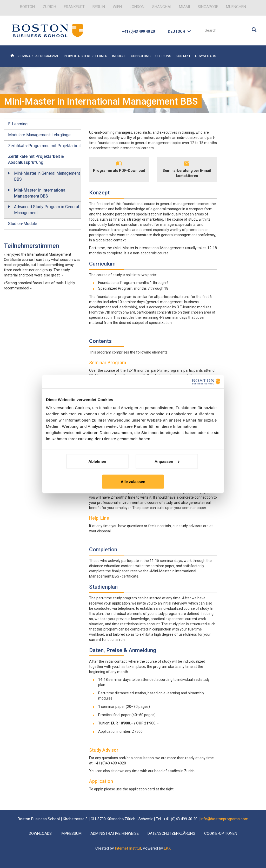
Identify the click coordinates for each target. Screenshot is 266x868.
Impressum (71, 833)
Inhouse (119, 56)
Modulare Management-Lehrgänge (39, 135)
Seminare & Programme (39, 56)
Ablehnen (97, 461)
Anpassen (167, 461)
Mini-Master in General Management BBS (47, 176)
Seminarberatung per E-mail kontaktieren (187, 173)
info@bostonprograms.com (224, 819)
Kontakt (183, 56)
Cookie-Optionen (221, 833)
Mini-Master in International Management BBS (40, 193)
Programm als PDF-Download (119, 171)
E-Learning (18, 124)
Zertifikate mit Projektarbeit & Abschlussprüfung (36, 159)
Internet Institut (128, 848)
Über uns (163, 56)
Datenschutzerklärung (171, 833)
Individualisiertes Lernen (86, 56)
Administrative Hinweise (115, 833)
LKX (167, 848)
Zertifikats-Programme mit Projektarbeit (44, 146)
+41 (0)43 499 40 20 (138, 31)
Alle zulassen (133, 482)
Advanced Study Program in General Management (46, 210)
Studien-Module (23, 224)
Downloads (206, 56)
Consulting (141, 56)
